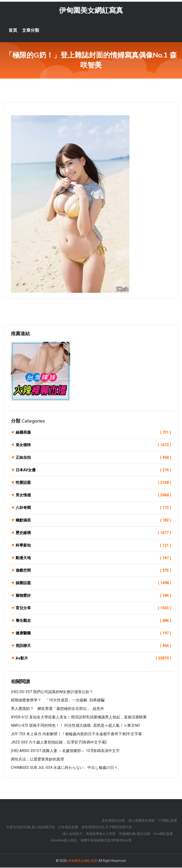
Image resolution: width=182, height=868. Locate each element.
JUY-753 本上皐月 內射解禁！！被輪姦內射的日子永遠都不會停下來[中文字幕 (76, 734)
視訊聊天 (93, 646)
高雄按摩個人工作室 (101, 834)
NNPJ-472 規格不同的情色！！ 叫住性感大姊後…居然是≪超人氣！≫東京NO (75, 726)
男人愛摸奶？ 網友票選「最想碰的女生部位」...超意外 (57, 709)
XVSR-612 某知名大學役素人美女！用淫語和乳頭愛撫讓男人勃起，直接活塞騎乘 (79, 718)
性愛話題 (93, 483)
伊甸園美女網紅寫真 (91, 11)
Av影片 (93, 659)
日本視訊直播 (68, 828)
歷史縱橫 (93, 533)
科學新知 (93, 546)
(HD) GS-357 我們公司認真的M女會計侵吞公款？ (52, 692)
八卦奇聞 (93, 508)
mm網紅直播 (163, 834)
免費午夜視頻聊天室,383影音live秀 (106, 841)
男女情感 (93, 496)
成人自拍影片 (73, 834)
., (10, 834)
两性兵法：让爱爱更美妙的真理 (37, 760)
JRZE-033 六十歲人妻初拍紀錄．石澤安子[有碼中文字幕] (59, 743)
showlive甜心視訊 (64, 841)
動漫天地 (93, 558)
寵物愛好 (93, 596)
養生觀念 (93, 621)
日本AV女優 (93, 471)
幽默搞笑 (93, 521)
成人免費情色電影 (141, 821)
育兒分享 (93, 609)
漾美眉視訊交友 (113, 821)
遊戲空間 (93, 571)
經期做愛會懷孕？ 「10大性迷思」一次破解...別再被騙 (58, 701)
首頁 (13, 31)
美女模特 (93, 445)
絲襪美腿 (93, 433)
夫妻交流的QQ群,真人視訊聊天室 (30, 828)
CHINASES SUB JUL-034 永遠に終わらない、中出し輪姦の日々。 (66, 768)
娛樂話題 (93, 583)
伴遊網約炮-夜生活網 (134, 834)
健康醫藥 (93, 634)
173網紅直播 (168, 821)
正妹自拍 (93, 458)
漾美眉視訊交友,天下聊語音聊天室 (107, 828)
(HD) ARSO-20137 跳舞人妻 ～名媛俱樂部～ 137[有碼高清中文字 (65, 751)
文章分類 (31, 31)
